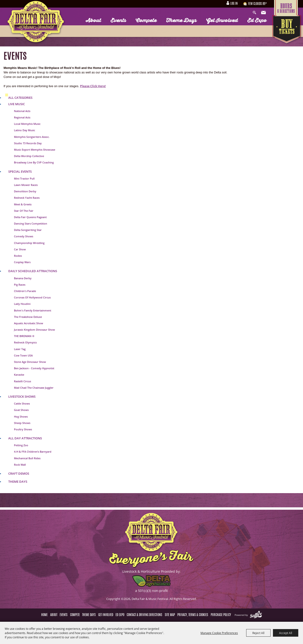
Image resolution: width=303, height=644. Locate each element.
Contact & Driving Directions (144, 615)
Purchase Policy (221, 615)
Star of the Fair (24, 211)
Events (118, 20)
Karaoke (19, 375)
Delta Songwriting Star (28, 230)
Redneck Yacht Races (27, 198)
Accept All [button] (286, 633)
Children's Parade (25, 291)
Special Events (20, 171)
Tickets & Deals (287, 30)
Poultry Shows (23, 429)
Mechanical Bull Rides (27, 458)
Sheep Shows (22, 423)
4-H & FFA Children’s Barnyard (33, 452)
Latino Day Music (25, 130)
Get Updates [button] (264, 13)
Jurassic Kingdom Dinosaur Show (34, 330)
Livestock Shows (22, 396)
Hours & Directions (287, 8)
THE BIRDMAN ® (24, 336)
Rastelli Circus (22, 381)
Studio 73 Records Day (28, 143)
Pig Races (20, 285)
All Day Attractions (25, 438)
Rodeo (18, 256)
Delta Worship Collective (29, 156)
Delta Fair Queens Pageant (30, 217)
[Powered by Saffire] (256, 615)
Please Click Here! (93, 86)
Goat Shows (21, 410)
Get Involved (222, 20)
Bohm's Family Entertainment (33, 310)
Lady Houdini (22, 304)
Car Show (20, 249)
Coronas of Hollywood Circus (32, 297)
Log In (234, 4)
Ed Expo (257, 20)
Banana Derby (23, 278)
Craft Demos (19, 473)
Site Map (170, 615)
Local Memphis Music (27, 124)
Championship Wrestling (29, 243)
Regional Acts (22, 117)
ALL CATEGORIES (20, 98)
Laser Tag (20, 349)
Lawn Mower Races (26, 185)
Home (44, 615)
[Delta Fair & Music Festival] (36, 23)
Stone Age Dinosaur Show (30, 362)
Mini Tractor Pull (24, 178)
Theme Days (181, 20)
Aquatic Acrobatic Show (29, 323)
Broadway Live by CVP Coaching (34, 162)
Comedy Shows (24, 236)
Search (256, 13)
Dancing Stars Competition (31, 223)
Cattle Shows (22, 403)
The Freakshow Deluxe (28, 317)
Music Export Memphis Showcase (35, 150)
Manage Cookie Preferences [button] (219, 633)
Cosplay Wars (22, 262)
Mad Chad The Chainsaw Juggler (34, 388)
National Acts (22, 111)
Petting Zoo (21, 445)
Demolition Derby (25, 191)
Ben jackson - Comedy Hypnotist (34, 368)
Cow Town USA (23, 355)
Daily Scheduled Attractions (33, 271)
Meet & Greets (23, 204)
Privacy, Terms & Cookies (193, 615)
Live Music (17, 104)
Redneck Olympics (25, 342)
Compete (146, 20)
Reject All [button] (258, 633)
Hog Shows (21, 417)
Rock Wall (20, 465)
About (94, 20)
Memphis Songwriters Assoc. (32, 137)
